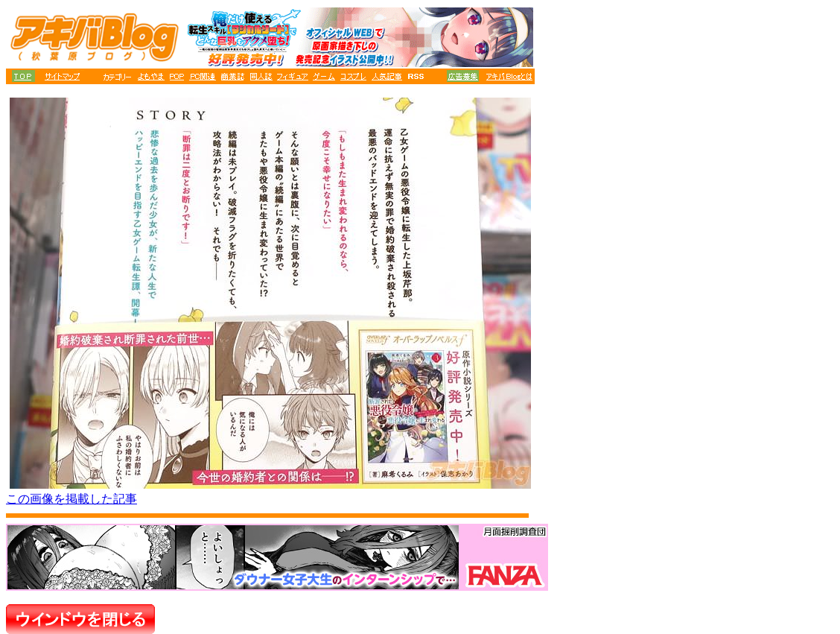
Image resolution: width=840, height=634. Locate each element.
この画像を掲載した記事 (71, 499)
